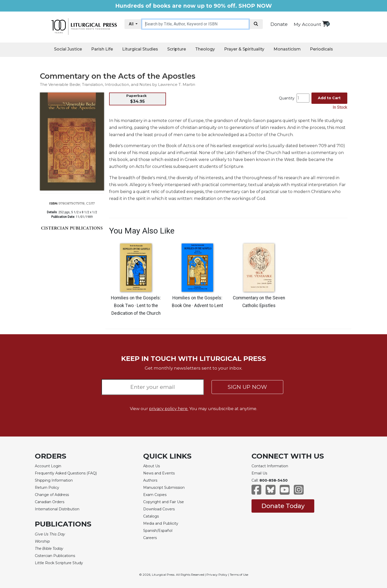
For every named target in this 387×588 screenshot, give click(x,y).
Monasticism (287, 49)
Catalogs (151, 516)
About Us (151, 466)
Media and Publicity (161, 523)
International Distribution (57, 509)
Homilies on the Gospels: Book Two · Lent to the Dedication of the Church (136, 306)
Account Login (48, 466)
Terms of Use (239, 575)
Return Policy (47, 488)
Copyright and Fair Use (164, 502)
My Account (307, 24)
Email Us (259, 473)
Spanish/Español (158, 531)
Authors (150, 480)
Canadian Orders (50, 502)
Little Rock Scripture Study (59, 563)
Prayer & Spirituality (244, 49)
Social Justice (68, 49)
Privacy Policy (217, 575)
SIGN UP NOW (247, 387)
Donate (279, 24)
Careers (150, 538)
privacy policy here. (169, 409)
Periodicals (321, 49)
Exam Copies (155, 495)
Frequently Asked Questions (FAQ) (66, 473)
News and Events (159, 473)
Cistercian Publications (55, 556)
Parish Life (102, 49)
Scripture (177, 49)
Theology (205, 49)
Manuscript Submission (164, 488)
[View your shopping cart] (325, 24)
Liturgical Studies (140, 49)
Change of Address (52, 495)
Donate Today (283, 506)
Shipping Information (54, 480)
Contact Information (270, 466)
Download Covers (159, 509)
